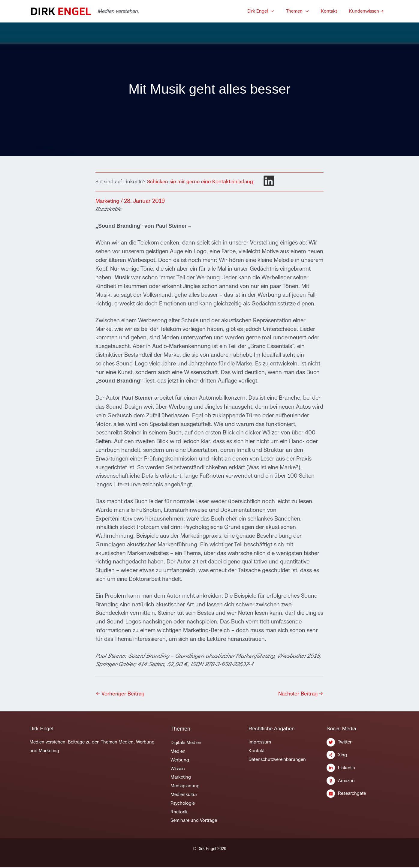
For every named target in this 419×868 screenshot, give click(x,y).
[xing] (358, 757)
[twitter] (358, 745)
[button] (273, 11)
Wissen (178, 769)
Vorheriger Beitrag (122, 694)
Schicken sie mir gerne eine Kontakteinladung (200, 182)
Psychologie (183, 804)
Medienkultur (184, 795)
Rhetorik (179, 813)
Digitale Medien (186, 743)
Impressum (260, 743)
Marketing (108, 201)
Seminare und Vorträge (194, 821)
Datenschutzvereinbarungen (277, 760)
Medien (178, 752)
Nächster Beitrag (299, 694)
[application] (283, 11)
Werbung (180, 761)
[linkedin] (269, 181)
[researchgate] (358, 795)
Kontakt (257, 751)
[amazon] (358, 784)
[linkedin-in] (358, 771)
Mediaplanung (185, 787)
